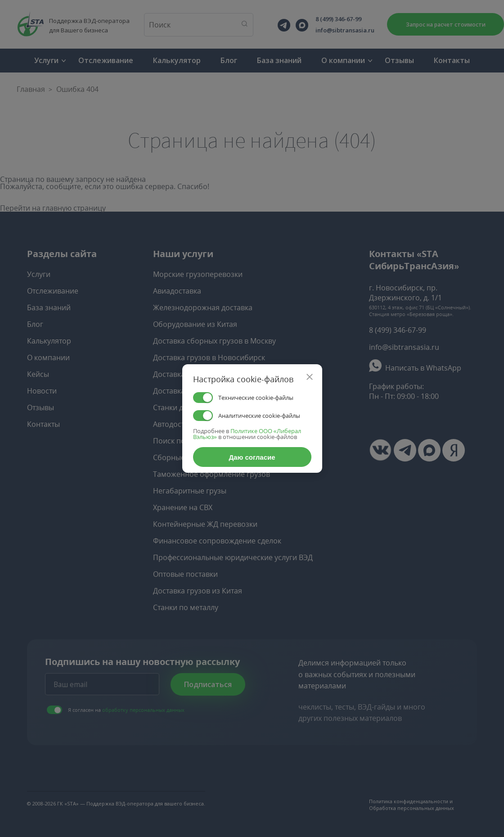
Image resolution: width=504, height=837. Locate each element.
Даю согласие (252, 457)
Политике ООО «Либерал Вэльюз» (247, 434)
